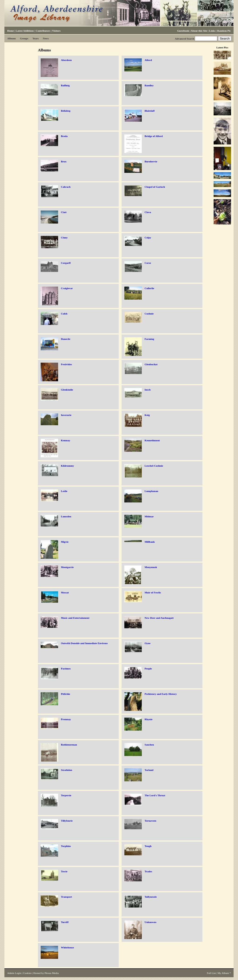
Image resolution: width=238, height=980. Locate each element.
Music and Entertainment (75, 618)
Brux (64, 161)
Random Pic (224, 31)
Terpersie (66, 795)
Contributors (43, 31)
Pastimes (66, 669)
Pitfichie (66, 694)
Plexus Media (52, 973)
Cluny (64, 237)
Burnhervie (151, 161)
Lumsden (66, 516)
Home (10, 31)
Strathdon (66, 770)
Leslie (64, 491)
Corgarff (66, 263)
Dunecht (66, 339)
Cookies (27, 973)
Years (36, 38)
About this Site (199, 31)
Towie (64, 871)
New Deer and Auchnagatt (159, 618)
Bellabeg (66, 111)
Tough (148, 846)
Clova (148, 212)
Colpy (148, 237)
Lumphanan (151, 491)
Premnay (66, 719)
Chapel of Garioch (155, 187)
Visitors (56, 31)
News (46, 38)
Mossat (65, 592)
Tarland (149, 770)
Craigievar (67, 288)
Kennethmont (152, 440)
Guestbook (183, 31)
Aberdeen (66, 60)
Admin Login (14, 973)
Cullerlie (149, 288)
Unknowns (150, 922)
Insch (148, 390)
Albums (12, 38)
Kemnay (66, 440)
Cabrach (66, 187)
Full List (211, 973)
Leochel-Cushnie (154, 466)
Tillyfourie (67, 821)
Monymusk (151, 567)
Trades (148, 871)
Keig (147, 415)
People (148, 669)
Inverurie (66, 415)
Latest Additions (25, 31)
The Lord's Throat (155, 795)
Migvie (65, 542)
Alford (148, 60)
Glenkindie (67, 390)
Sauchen (149, 745)
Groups (24, 38)
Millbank (150, 542)
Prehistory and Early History (161, 694)
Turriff (65, 922)
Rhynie (149, 719)
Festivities (66, 364)
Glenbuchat (151, 364)
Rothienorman (69, 745)
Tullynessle (151, 897)
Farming (149, 339)
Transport (66, 897)
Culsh (64, 314)
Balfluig (65, 85)
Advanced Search (184, 39)
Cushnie (149, 314)
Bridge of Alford (154, 136)
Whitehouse (67, 947)
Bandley (149, 85)
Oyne (147, 643)
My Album (223, 973)
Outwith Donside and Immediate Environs (84, 643)
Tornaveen (150, 821)
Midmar (149, 516)
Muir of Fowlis (153, 592)
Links (212, 31)
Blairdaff (150, 111)
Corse (148, 263)
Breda (64, 136)
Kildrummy (67, 466)
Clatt (64, 212)
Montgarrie (67, 567)
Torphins (66, 846)
